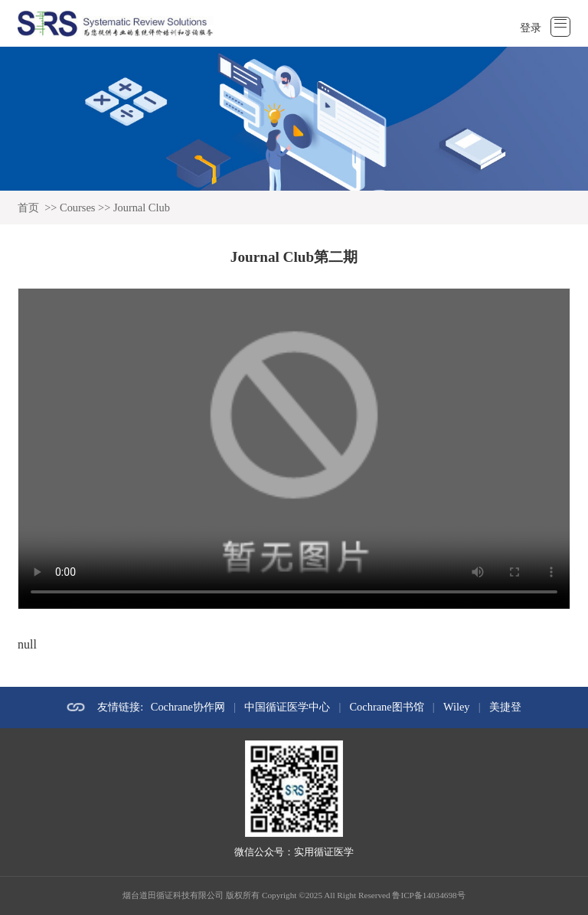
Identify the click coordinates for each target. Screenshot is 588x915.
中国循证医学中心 (287, 707)
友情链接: (120, 707)
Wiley (457, 707)
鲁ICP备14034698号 (428, 895)
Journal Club (142, 208)
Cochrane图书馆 (387, 707)
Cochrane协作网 (188, 707)
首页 (28, 208)
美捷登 (505, 707)
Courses (77, 208)
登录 (531, 28)
